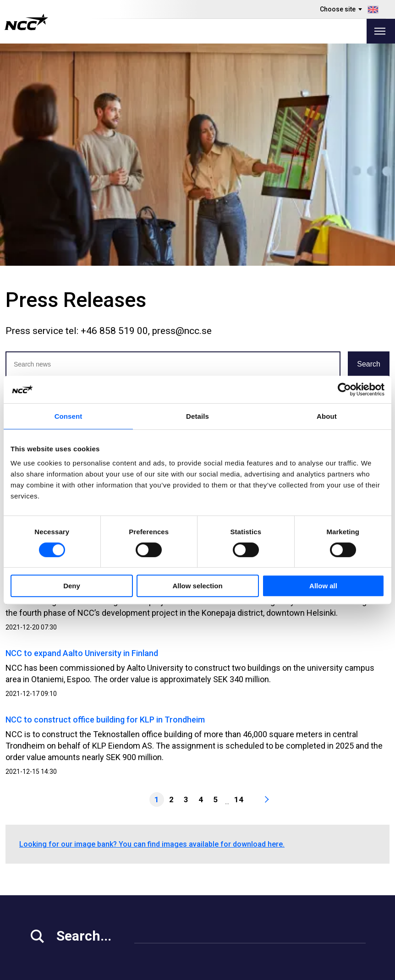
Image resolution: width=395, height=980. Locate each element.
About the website (336, 970)
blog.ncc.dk (255, 926)
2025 (68, 170)
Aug (192, 190)
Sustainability (52, 892)
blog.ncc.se (255, 892)
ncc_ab (348, 880)
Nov (258, 190)
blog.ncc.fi (253, 903)
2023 (114, 170)
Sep (214, 190)
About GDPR (255, 880)
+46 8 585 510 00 (60, 816)
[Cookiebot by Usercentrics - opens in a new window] (344, 389)
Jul (170, 190)
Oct (236, 190)
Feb (60, 190)
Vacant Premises (163, 869)
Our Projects (155, 880)
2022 (137, 170)
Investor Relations (60, 869)
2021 (165, 170)
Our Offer (150, 857)
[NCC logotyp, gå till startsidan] (26, 22)
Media (40, 857)
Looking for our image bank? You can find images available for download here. (152, 622)
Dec (280, 190)
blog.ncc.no (255, 915)
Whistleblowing (261, 869)
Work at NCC (51, 880)
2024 (91, 170)
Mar (82, 190)
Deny (72, 586)
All (18, 190)
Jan (38, 190)
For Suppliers (52, 903)
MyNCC (248, 857)
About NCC (153, 892)
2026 (45, 170)
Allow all (323, 586)
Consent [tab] (69, 416)
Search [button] (369, 142)
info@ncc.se (52, 828)
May (127, 190)
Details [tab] (197, 416)
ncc (342, 868)
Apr (104, 190)
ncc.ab (347, 857)
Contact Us (153, 903)
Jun (149, 190)
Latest (20, 170)
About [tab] (327, 416)
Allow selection (197, 586)
